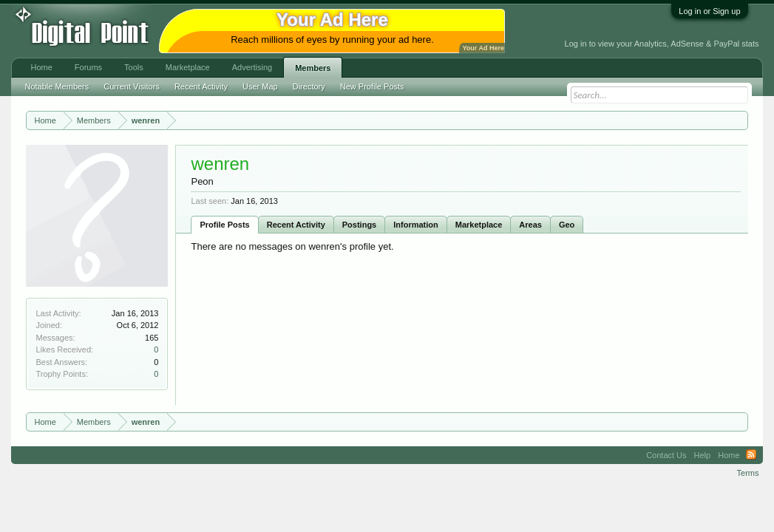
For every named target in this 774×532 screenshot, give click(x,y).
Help (703, 455)
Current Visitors (132, 86)
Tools (134, 67)
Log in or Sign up (709, 11)
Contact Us (666, 455)
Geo (567, 225)
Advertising (252, 67)
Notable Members (57, 86)
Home (41, 67)
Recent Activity (296, 225)
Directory (309, 86)
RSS (751, 455)
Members (313, 68)
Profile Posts (224, 225)
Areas (530, 225)
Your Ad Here (483, 48)
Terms (748, 473)
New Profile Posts (372, 86)
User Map (260, 86)
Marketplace (479, 225)
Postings (359, 225)
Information (416, 225)
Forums (88, 67)
